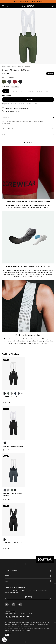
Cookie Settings (26, 631)
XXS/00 (6, 91)
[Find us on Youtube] (20, 604)
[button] (9, 82)
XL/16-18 (48, 91)
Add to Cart (28, 100)
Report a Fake (17, 631)
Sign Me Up (28, 597)
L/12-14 (39, 91)
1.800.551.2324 (10, 611)
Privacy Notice (9, 629)
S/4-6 (23, 91)
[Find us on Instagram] (13, 604)
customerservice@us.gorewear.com (17, 616)
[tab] (28, 118)
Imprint (10, 631)
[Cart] (53, 6)
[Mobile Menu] (3, 5)
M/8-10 (31, 91)
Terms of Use (17, 629)
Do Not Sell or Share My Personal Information (34, 629)
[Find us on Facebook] (7, 604)
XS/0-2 (14, 91)
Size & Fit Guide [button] (6, 95)
